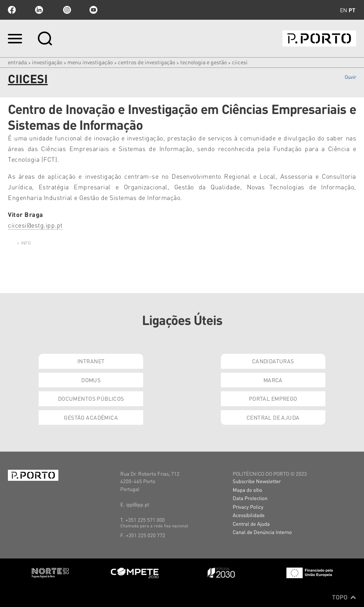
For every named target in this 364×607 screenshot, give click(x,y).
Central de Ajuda (273, 417)
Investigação (47, 62)
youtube (93, 10)
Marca (273, 380)
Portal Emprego (273, 398)
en (343, 10)
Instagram (66, 10)
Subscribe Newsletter (257, 481)
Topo (344, 597)
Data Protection (250, 498)
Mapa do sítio (247, 490)
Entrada (17, 62)
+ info (24, 243)
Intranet (91, 361)
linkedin (39, 10)
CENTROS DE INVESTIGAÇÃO (147, 62)
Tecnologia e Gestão (203, 62)
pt (352, 10)
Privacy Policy (248, 507)
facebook (12, 10)
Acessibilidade (249, 515)
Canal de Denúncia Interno (262, 532)
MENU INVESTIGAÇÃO (90, 62)
